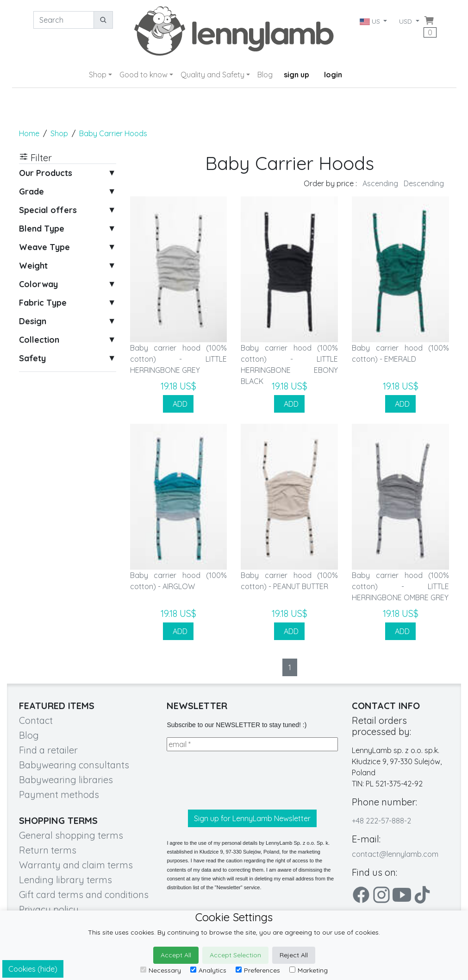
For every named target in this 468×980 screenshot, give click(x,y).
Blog (265, 75)
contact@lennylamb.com (395, 854)
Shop (98, 75)
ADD (178, 404)
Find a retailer (48, 750)
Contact (36, 720)
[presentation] (237, 780)
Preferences (258, 970)
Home (29, 133)
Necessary (161, 970)
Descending (424, 183)
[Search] (64, 20)
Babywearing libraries (66, 780)
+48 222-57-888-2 (381, 821)
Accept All (176, 955)
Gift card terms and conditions (84, 895)
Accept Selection (235, 955)
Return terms (48, 850)
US (370, 21)
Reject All (294, 955)
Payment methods (59, 795)
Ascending (380, 183)
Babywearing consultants (74, 765)
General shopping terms (71, 835)
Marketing (309, 970)
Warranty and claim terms (76, 865)
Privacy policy (49, 909)
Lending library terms (66, 880)
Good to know (144, 75)
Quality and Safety (212, 75)
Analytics (208, 970)
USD (406, 21)
